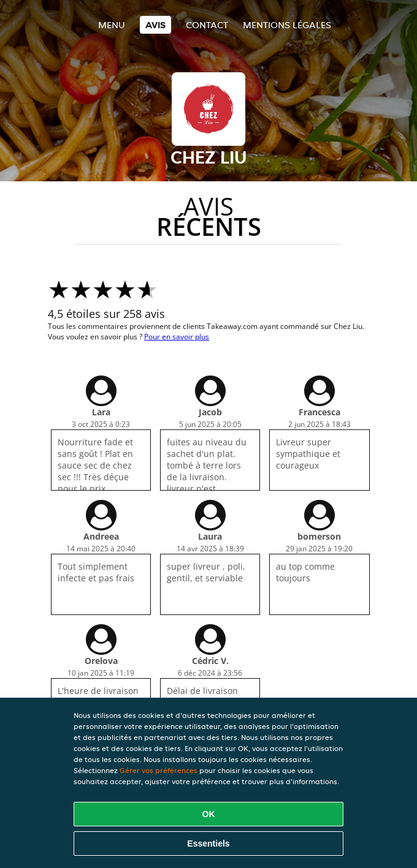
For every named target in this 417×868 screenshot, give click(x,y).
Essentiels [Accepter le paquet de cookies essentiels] (208, 843)
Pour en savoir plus (177, 337)
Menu (112, 25)
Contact (207, 25)
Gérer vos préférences (159, 770)
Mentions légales (287, 25)
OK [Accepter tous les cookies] (209, 814)
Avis (155, 25)
